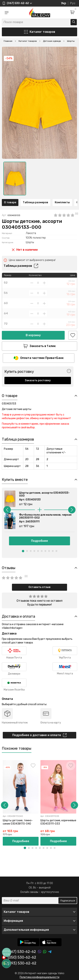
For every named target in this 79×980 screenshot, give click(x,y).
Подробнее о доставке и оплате (39, 735)
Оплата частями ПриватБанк (39, 358)
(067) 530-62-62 (19, 952)
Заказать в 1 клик (39, 346)
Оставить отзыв (39, 587)
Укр (64, 3)
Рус (73, 3)
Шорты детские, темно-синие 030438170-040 (18, 822)
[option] (15, 179)
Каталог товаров (40, 32)
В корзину (33, 335)
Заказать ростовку (38, 380)
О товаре (10, 202)
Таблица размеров (35, 202)
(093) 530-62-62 (19, 963)
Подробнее (39, 541)
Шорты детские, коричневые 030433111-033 (58, 822)
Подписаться (68, 901)
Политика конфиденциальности (39, 977)
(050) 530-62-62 (19, 957)
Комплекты (62, 202)
